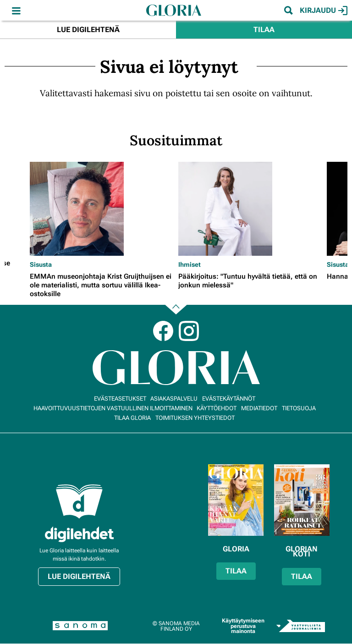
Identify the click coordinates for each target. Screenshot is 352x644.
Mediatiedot (259, 408)
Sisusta (41, 264)
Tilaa (264, 30)
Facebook (163, 331)
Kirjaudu (324, 11)
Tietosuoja (299, 408)
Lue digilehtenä (88, 30)
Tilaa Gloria (132, 418)
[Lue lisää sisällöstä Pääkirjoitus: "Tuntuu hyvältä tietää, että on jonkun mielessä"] (250, 209)
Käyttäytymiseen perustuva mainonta (243, 626)
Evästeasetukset (120, 399)
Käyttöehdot (217, 408)
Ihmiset (190, 264)
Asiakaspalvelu (174, 399)
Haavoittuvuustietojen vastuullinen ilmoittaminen (113, 408)
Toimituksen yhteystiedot (195, 418)
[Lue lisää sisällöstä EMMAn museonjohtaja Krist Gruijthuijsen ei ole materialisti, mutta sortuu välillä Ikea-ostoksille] (102, 209)
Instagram (189, 331)
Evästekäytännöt (229, 399)
